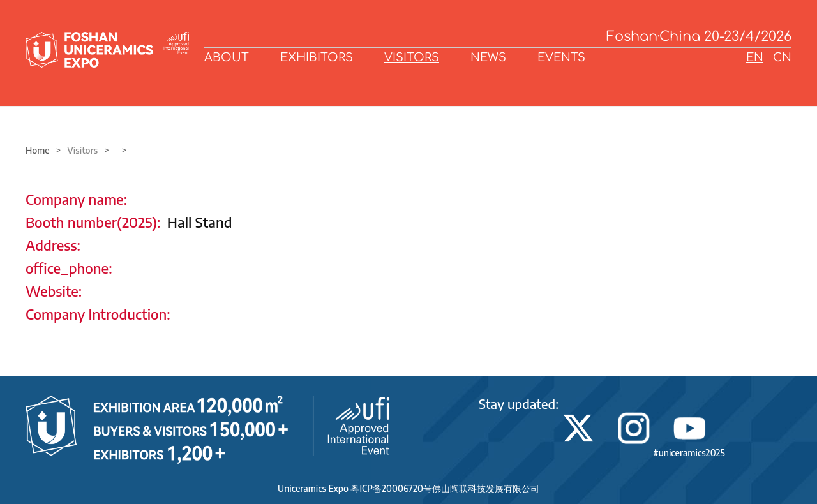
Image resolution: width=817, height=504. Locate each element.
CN (782, 57)
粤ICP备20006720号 (391, 488)
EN (755, 57)
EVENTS (561, 57)
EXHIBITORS (317, 57)
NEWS (488, 57)
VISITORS (412, 57)
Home (38, 150)
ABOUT (227, 57)
